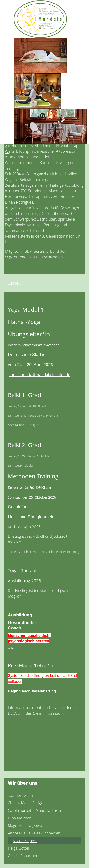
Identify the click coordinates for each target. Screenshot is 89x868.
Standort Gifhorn (22, 795)
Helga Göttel (18, 848)
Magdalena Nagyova (25, 826)
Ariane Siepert (25, 841)
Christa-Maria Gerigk (25, 803)
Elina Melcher (19, 818)
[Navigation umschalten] (7, 154)
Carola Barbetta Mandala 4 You (34, 810)
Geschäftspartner (23, 856)
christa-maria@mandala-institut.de (40, 375)
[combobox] (28, 283)
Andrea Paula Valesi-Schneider (34, 833)
